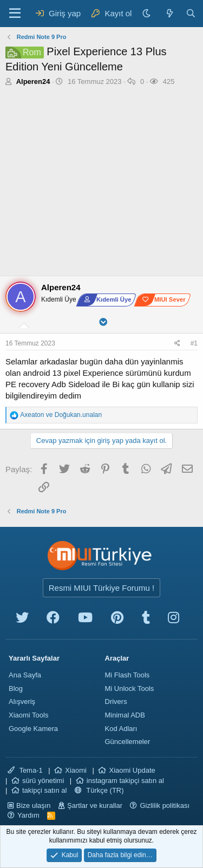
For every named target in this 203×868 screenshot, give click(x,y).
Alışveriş (22, 701)
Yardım (28, 815)
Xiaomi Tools (28, 715)
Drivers (116, 701)
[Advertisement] (101, 184)
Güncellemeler (128, 742)
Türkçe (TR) (99, 790)
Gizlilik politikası (165, 805)
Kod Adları (121, 729)
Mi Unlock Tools (130, 688)
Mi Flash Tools (127, 675)
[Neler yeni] (169, 13)
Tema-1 (25, 770)
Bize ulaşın (34, 805)
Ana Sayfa (25, 675)
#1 (194, 343)
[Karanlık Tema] (148, 13)
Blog (16, 688)
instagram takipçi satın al (125, 781)
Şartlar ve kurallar (95, 805)
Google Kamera (33, 729)
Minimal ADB (125, 715)
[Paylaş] (179, 344)
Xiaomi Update (132, 770)
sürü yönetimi (43, 781)
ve (61, 415)
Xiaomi (76, 770)
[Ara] (191, 13)
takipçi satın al (44, 790)
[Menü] (15, 14)
